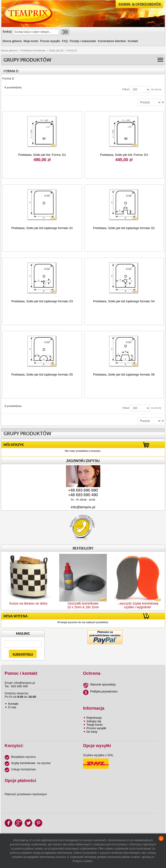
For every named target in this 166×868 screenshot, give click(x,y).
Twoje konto (95, 725)
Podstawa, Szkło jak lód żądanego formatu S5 (42, 374)
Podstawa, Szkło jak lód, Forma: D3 (124, 155)
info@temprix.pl (83, 507)
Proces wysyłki (96, 728)
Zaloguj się (94, 721)
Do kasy (92, 732)
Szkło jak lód (56, 50)
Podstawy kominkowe (33, 50)
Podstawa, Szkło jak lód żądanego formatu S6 (124, 374)
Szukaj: (7, 31)
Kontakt (13, 704)
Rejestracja (94, 718)
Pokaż (126, 89)
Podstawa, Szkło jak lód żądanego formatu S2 (124, 228)
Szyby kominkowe (23, 763)
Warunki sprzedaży (103, 684)
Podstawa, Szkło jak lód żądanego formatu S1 (42, 228)
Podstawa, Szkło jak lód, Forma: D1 (42, 155)
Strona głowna (9, 50)
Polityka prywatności (104, 691)
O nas (12, 707)
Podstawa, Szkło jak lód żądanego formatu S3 (42, 301)
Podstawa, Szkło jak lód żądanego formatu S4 (124, 301)
